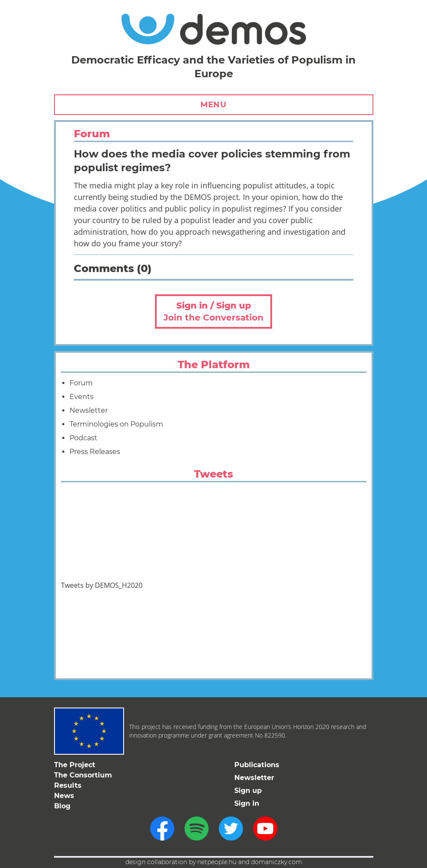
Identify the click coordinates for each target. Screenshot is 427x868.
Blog (62, 806)
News (64, 796)
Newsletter (89, 410)
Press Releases (95, 452)
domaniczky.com (277, 862)
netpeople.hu (217, 862)
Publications (257, 765)
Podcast (83, 438)
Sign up (248, 791)
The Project (75, 765)
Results (68, 785)
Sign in (247, 803)
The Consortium (83, 775)
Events (82, 397)
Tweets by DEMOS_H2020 (102, 585)
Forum (81, 383)
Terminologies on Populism (116, 424)
